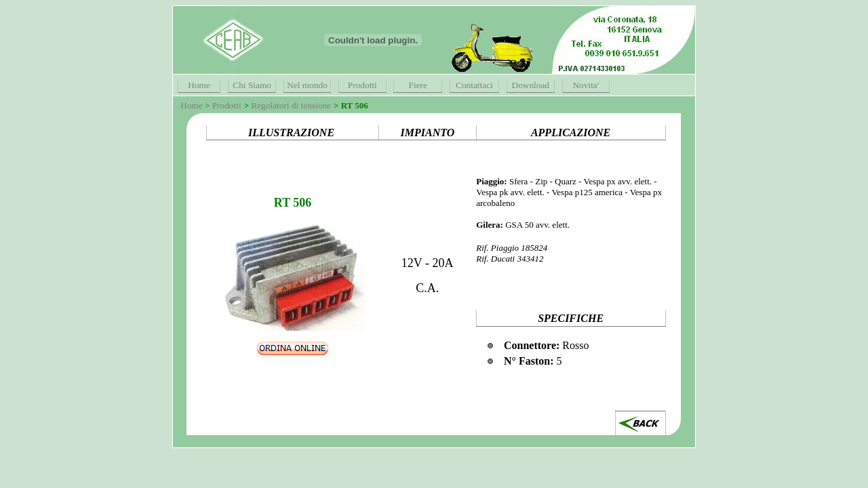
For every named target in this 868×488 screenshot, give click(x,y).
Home (199, 85)
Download (531, 85)
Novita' (586, 85)
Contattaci (474, 85)
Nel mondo (307, 85)
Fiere (418, 85)
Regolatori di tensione (291, 105)
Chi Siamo (252, 85)
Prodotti (362, 85)
